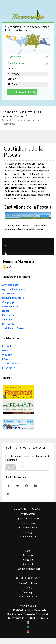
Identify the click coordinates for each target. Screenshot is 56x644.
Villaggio (7, 320)
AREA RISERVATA (28, 597)
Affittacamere (10, 285)
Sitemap (28, 592)
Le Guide (7, 346)
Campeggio (9, 302)
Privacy (28, 588)
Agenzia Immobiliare (14, 289)
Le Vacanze (9, 368)
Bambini (12, 79)
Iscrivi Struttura (28, 583)
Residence (8, 315)
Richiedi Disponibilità (20, 92)
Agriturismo (9, 293)
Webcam (7, 355)
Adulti (11, 68)
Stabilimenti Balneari (14, 328)
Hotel (6, 311)
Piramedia (41, 614)
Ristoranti (8, 324)
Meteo (6, 350)
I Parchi (6, 359)
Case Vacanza (10, 306)
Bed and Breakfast (13, 298)
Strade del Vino (11, 364)
